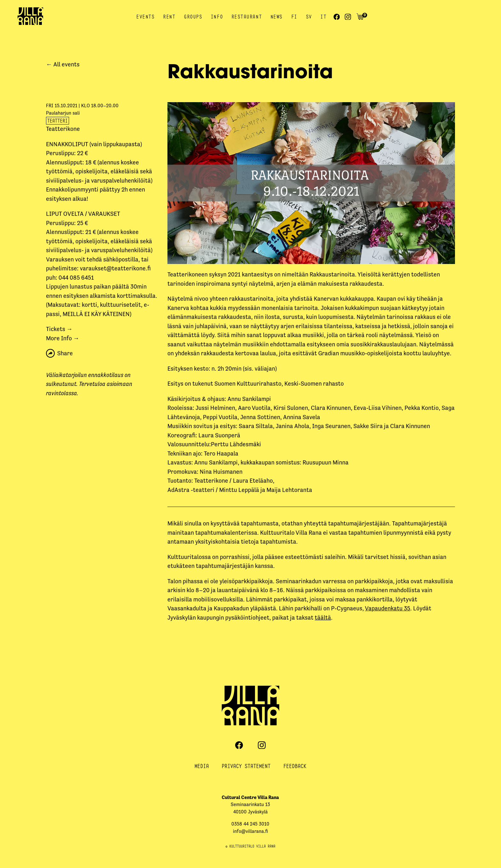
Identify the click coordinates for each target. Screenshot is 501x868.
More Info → (63, 338)
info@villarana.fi (250, 831)
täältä (323, 618)
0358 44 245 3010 (250, 824)
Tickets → (59, 329)
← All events (63, 64)
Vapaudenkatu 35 (388, 608)
